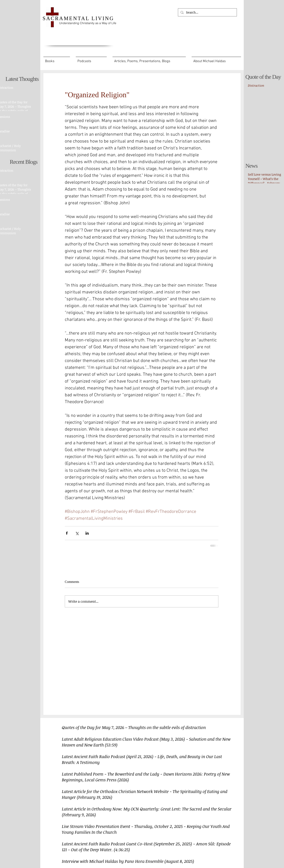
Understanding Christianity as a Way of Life (88, 23)
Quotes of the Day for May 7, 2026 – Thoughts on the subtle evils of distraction (134, 727)
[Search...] (207, 12)
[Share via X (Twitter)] (77, 533)
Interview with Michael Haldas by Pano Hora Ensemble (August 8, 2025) (128, 861)
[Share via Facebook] (67, 533)
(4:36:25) (122, 850)
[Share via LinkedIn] (87, 533)
